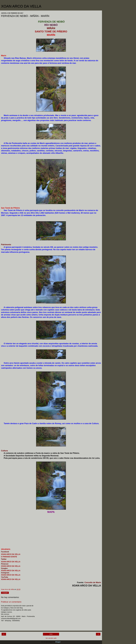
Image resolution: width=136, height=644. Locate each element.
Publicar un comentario (11, 602)
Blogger (58, 642)
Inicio (51, 634)
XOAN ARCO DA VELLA (21, 6)
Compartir (5, 593)
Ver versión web (51, 638)
